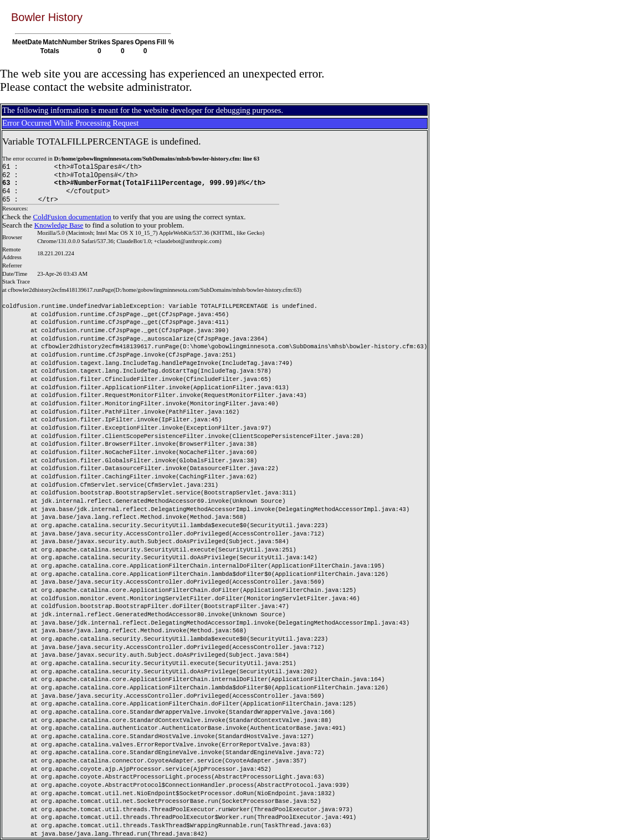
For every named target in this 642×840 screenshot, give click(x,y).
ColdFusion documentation (72, 217)
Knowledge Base (59, 225)
